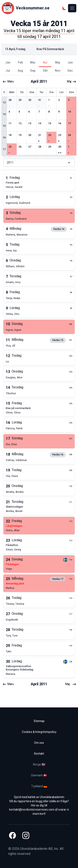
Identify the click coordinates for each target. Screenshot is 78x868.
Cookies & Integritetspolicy (39, 732)
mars (8, 82)
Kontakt (39, 754)
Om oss (39, 743)
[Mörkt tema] (64, 8)
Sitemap (39, 721)
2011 (39, 163)
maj (72, 82)
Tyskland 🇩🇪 (39, 786)
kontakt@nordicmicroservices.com (32, 810)
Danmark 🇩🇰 (39, 775)
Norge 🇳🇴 (39, 765)
